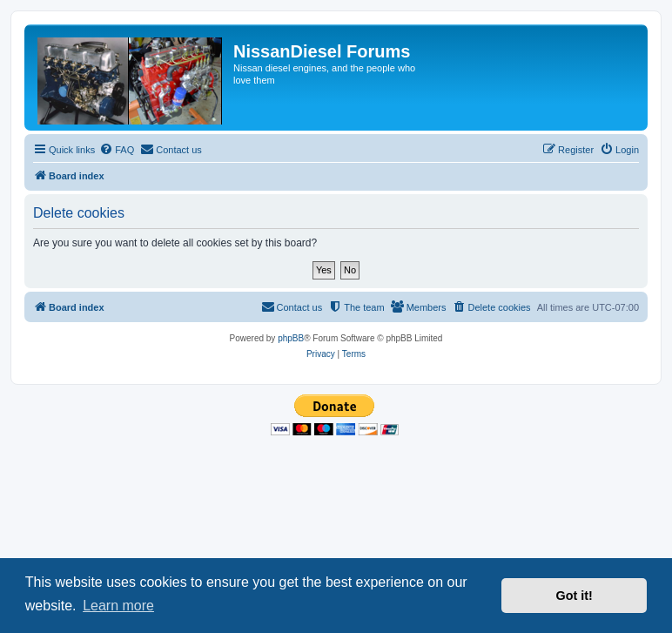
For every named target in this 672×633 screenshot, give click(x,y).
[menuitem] (117, 150)
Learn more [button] (118, 606)
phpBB (291, 338)
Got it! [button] (575, 596)
